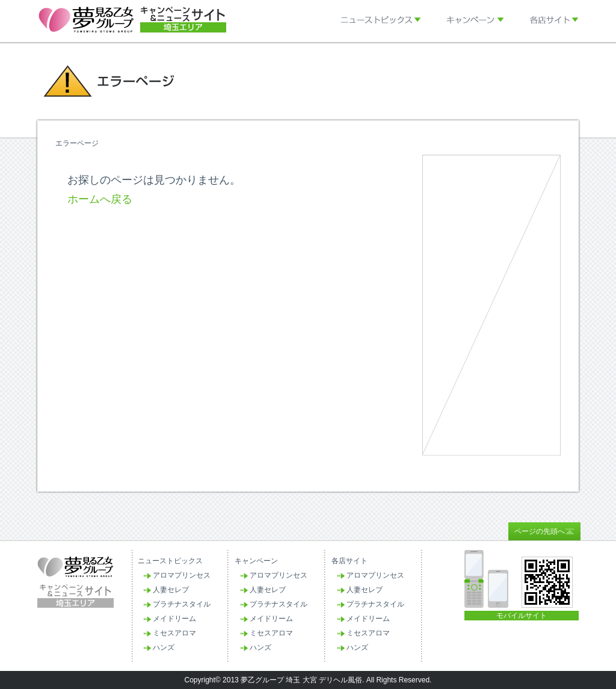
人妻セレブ (171, 590)
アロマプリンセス (182, 575)
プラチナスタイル (182, 604)
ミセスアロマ (174, 633)
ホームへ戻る (100, 199)
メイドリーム (174, 619)
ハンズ (164, 647)
